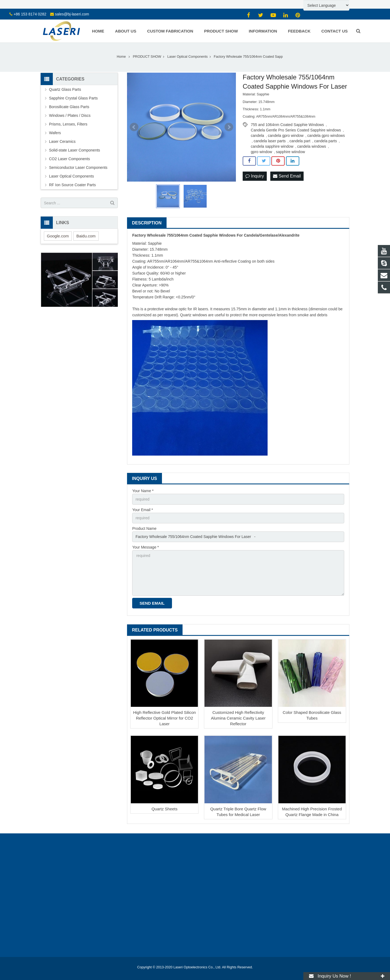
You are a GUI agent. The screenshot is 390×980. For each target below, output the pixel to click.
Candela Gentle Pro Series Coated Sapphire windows (296, 130)
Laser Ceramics (62, 141)
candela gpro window (286, 136)
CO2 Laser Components (69, 159)
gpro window (261, 152)
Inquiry (255, 176)
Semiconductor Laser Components (78, 167)
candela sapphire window (272, 146)
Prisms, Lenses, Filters (68, 124)
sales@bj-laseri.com (72, 14)
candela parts (326, 141)
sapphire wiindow (290, 152)
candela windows (312, 146)
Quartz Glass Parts (65, 89)
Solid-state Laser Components (74, 150)
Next (229, 127)
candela (257, 136)
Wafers (55, 133)
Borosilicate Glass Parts (69, 107)
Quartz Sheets (164, 809)
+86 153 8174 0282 (30, 14)
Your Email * (143, 510)
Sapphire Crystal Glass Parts (73, 98)
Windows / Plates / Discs (70, 115)
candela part (300, 141)
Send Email (287, 176)
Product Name (144, 528)
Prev (134, 127)
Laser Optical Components (71, 176)
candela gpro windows (326, 136)
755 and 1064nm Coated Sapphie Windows (287, 125)
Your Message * (145, 547)
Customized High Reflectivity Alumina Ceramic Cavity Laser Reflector (238, 718)
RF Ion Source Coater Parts (72, 185)
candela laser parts (270, 141)
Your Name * (143, 491)
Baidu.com (86, 236)
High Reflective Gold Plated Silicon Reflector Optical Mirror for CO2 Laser (164, 718)
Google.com (58, 236)
